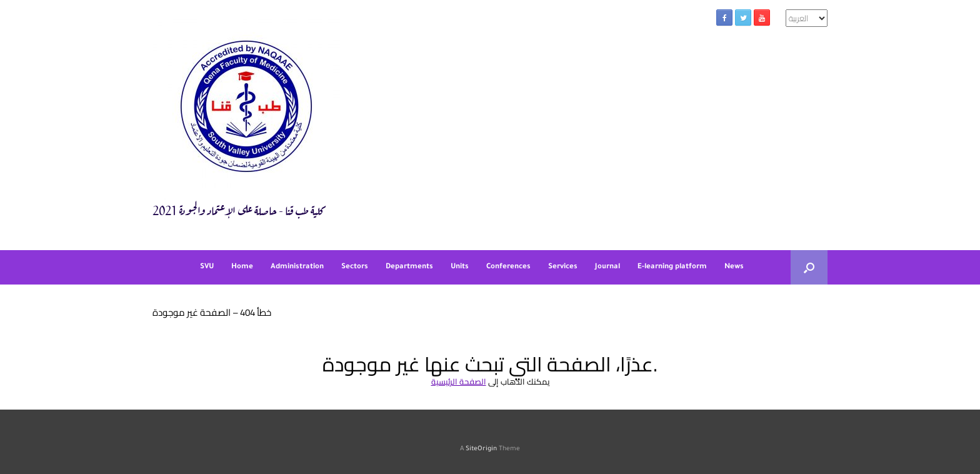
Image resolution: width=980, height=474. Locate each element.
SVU (207, 267)
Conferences (508, 267)
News (734, 267)
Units (460, 267)
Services (563, 267)
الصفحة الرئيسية (459, 381)
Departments (409, 267)
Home (242, 267)
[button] (809, 267)
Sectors (355, 267)
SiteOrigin (481, 449)
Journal (607, 267)
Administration (297, 267)
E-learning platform (672, 267)
